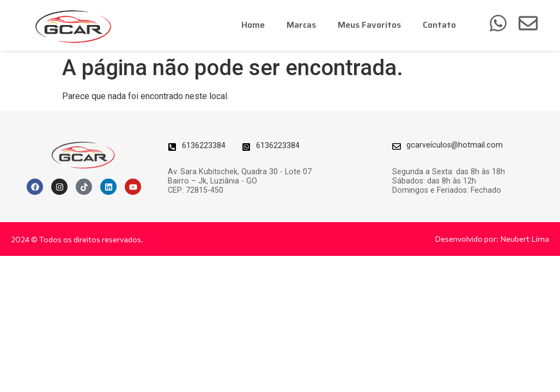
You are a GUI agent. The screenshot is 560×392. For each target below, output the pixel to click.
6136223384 (204, 146)
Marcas (301, 25)
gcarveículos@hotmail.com (455, 145)
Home (253, 25)
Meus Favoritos (369, 25)
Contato (439, 25)
